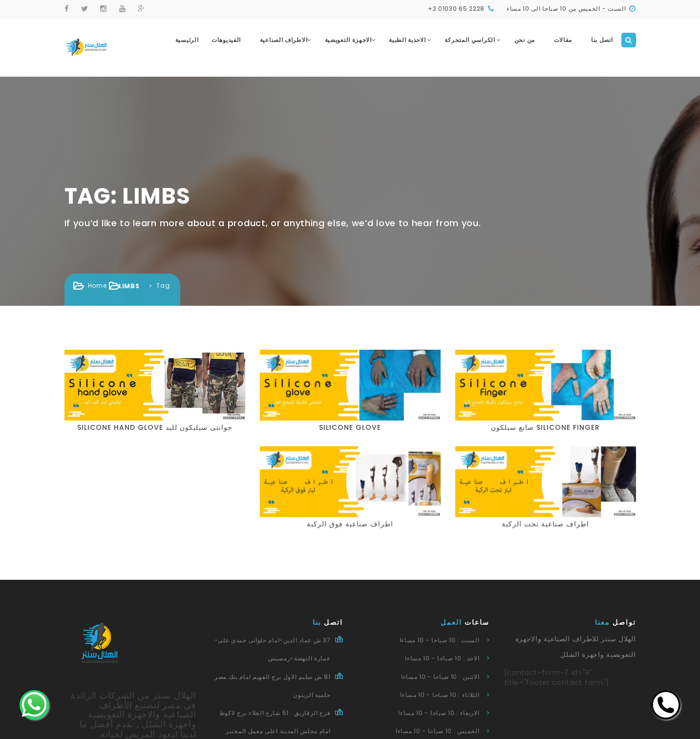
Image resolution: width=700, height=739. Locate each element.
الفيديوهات (226, 40)
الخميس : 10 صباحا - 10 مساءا (438, 731)
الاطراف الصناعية (286, 40)
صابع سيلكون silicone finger (545, 427)
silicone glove (350, 427)
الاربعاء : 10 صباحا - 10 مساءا (439, 713)
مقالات (563, 40)
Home (97, 285)
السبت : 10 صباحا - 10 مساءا (440, 640)
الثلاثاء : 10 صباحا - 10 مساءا (440, 695)
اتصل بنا (602, 40)
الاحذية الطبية (410, 40)
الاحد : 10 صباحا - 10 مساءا (442, 658)
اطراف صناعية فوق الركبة (317, 513)
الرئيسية (187, 40)
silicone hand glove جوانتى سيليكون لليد (155, 427)
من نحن (525, 40)
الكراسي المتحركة (473, 40)
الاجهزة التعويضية (350, 40)
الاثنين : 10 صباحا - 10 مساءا (440, 677)
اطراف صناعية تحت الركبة (513, 513)
